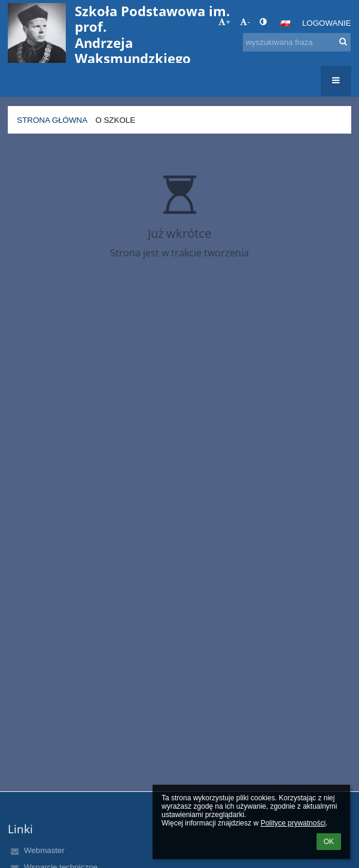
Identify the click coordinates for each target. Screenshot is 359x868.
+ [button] (224, 22)
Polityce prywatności (293, 823)
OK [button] (329, 842)
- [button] (245, 22)
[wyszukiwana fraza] (297, 42)
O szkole (115, 120)
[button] (285, 23)
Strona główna (52, 120)
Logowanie (327, 23)
